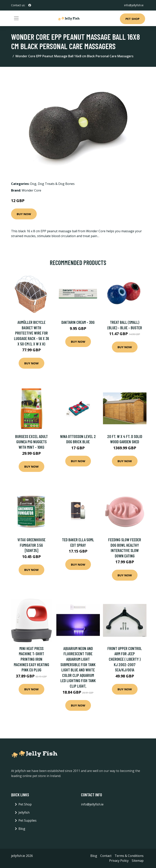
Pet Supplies (27, 820)
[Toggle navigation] (16, 18)
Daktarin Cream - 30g (78, 322)
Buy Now (24, 214)
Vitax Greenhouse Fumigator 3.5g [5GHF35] (31, 545)
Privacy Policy (119, 861)
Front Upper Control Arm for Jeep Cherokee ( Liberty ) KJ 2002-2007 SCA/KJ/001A (125, 659)
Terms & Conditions (129, 856)
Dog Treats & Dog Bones (56, 184)
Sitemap (138, 861)
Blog (22, 829)
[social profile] (30, 5)
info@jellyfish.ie (134, 5)
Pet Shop (132, 19)
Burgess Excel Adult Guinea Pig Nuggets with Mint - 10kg (31, 442)
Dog (33, 184)
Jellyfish (24, 812)
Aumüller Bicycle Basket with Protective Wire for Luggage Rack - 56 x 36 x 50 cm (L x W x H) (31, 333)
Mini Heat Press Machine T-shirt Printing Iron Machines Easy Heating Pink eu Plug (31, 659)
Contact (106, 856)
